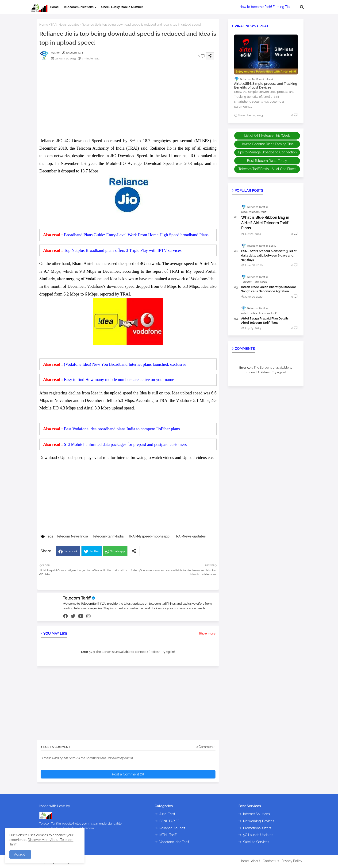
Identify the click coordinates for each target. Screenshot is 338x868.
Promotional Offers (257, 828)
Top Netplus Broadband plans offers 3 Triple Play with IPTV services (123, 250)
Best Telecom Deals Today (267, 161)
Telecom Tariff (77, 598)
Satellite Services (256, 842)
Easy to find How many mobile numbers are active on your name (119, 380)
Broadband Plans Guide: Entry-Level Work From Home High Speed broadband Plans (136, 235)
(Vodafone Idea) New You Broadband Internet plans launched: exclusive (125, 364)
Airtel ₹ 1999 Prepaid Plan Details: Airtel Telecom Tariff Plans (265, 321)
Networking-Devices (259, 821)
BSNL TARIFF (169, 821)
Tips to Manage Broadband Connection (267, 152)
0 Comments (206, 747)
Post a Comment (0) (128, 774)
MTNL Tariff (168, 835)
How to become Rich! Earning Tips (265, 7)
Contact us (271, 861)
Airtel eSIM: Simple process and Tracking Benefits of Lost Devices (266, 86)
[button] (302, 7)
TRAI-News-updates (65, 25)
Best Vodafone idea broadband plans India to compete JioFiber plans (122, 429)
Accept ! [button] (20, 854)
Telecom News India (72, 536)
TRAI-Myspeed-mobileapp (149, 536)
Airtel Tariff (167, 814)
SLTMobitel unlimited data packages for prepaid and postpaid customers (125, 444)
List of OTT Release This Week (267, 136)
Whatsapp (118, 551)
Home (54, 7)
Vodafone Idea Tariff (174, 842)
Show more (207, 633)
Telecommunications (78, 7)
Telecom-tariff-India (108, 536)
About (256, 861)
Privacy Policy (292, 861)
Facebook (71, 551)
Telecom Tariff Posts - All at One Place (267, 169)
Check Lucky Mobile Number (122, 7)
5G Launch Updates (258, 835)
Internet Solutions (257, 814)
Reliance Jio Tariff (172, 828)
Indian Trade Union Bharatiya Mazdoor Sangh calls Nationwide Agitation (269, 289)
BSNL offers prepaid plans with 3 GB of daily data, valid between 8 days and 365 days (269, 255)
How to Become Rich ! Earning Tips (267, 144)
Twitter (94, 551)
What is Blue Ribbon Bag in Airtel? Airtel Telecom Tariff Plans (265, 223)
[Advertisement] (133, 101)
